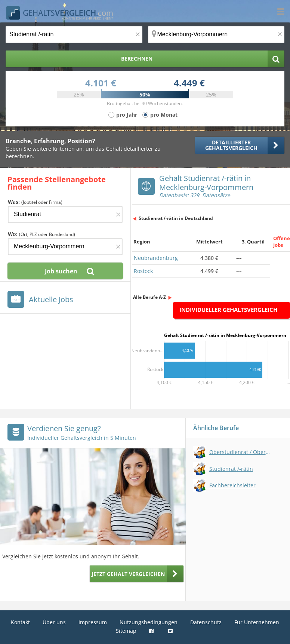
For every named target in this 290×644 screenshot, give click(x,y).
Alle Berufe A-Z (149, 297)
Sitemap (126, 631)
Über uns (54, 622)
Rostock (143, 271)
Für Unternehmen (257, 622)
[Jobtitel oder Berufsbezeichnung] (74, 35)
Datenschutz (206, 622)
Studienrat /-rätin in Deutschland (176, 218)
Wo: (41, 234)
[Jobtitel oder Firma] (65, 214)
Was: (35, 202)
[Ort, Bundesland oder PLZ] (216, 35)
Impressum (93, 622)
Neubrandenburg (156, 258)
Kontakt (20, 622)
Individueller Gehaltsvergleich (228, 310)
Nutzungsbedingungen (149, 622)
